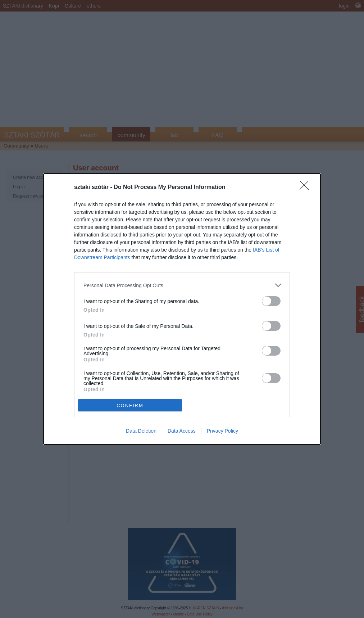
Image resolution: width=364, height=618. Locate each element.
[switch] (271, 301)
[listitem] (182, 285)
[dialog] (182, 309)
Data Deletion (141, 431)
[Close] (306, 188)
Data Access (182, 431)
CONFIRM (130, 405)
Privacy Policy (222, 431)
